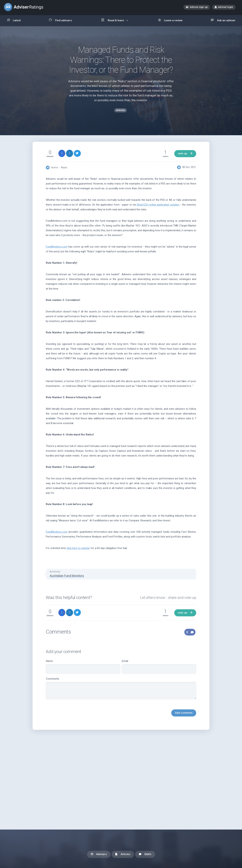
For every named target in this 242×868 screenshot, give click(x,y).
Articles (123, 854)
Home (54, 169)
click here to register (78, 550)
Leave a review (170, 21)
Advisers (99, 854)
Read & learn (115, 22)
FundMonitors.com (57, 249)
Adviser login (224, 7)
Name (83, 669)
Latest (14, 21)
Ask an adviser (223, 21)
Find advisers (60, 21)
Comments (121, 690)
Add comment (184, 715)
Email (159, 669)
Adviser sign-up (197, 7)
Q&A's (145, 854)
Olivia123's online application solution (158, 207)
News (64, 169)
